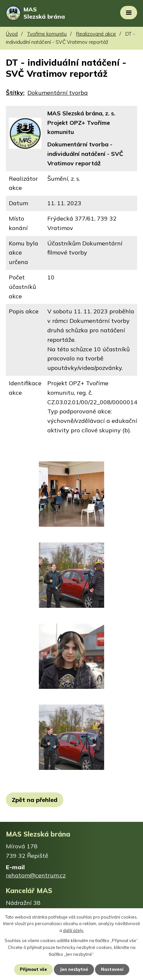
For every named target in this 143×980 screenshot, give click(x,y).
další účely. (73, 931)
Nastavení (112, 969)
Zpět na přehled (35, 800)
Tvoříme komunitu (47, 34)
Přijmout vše (33, 969)
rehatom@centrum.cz (36, 875)
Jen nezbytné (74, 969)
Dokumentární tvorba (58, 93)
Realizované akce (96, 34)
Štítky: (15, 93)
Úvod (12, 34)
